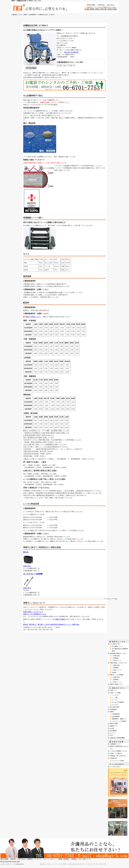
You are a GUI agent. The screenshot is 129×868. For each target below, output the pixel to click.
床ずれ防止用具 (115, 707)
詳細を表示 (27, 566)
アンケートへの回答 (118, 761)
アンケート (38, 859)
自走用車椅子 (33, 15)
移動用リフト (114, 726)
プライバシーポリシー (50, 859)
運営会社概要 (91, 5)
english (114, 672)
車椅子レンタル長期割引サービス (35, 614)
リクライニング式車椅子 (119, 721)
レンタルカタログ (115, 767)
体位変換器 (113, 709)
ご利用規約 (115, 658)
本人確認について (117, 646)
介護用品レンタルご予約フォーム (81, 859)
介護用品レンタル (17, 15)
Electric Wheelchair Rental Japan (10, 862)
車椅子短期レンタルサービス (33, 612)
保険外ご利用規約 (64, 859)
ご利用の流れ (101, 5)
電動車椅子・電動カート (119, 719)
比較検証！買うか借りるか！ (119, 756)
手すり (112, 735)
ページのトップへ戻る (111, 599)
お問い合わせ (111, 5)
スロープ (113, 733)
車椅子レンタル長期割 (117, 675)
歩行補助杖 (113, 731)
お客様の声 (113, 758)
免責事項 (30, 859)
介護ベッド (113, 690)
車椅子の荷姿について (33, 317)
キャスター (115, 705)
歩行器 (112, 728)
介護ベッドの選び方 (116, 753)
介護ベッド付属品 (115, 693)
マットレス (115, 695)
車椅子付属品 (60, 619)
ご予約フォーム (117, 661)
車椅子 (25, 15)
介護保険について (115, 744)
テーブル (115, 700)
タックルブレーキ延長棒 (33, 574)
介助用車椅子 (116, 714)
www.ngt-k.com (20, 864)
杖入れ (26, 552)
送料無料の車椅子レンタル (118, 653)
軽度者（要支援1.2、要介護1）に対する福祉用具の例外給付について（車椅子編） (52, 624)
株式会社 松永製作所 (71, 52)
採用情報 (13, 859)
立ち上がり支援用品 (118, 702)
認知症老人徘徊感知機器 (117, 738)
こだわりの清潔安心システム (119, 751)
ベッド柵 (115, 698)
